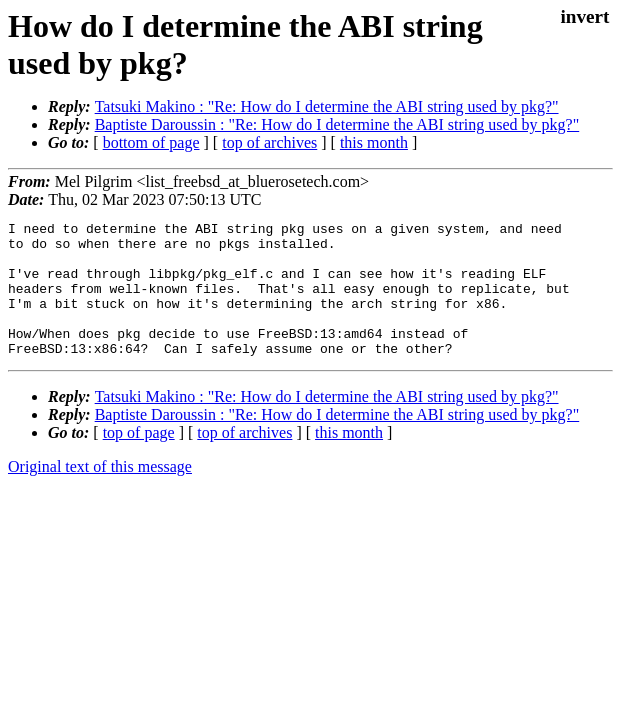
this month (374, 142)
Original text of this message (100, 493)
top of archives (269, 142)
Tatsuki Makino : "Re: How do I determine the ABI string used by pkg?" (327, 106)
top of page (139, 459)
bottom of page (151, 142)
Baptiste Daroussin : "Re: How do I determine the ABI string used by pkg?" (337, 124)
